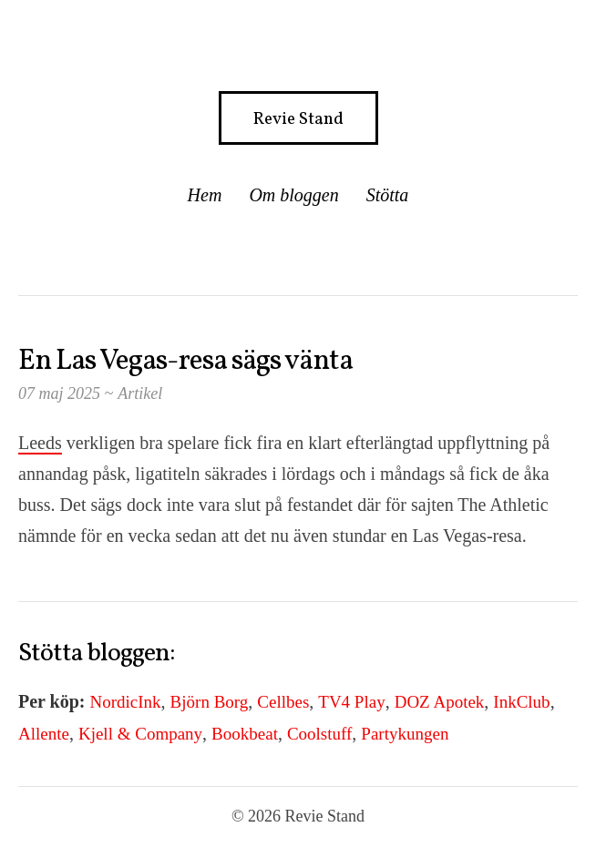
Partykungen (405, 734)
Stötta (388, 195)
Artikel (140, 393)
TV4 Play (351, 702)
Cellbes (283, 702)
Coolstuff (319, 734)
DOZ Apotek (440, 702)
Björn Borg (210, 702)
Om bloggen (293, 195)
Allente (44, 734)
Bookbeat (245, 734)
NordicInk (126, 702)
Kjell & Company (140, 734)
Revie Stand (298, 119)
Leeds (40, 443)
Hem (205, 195)
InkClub (521, 702)
